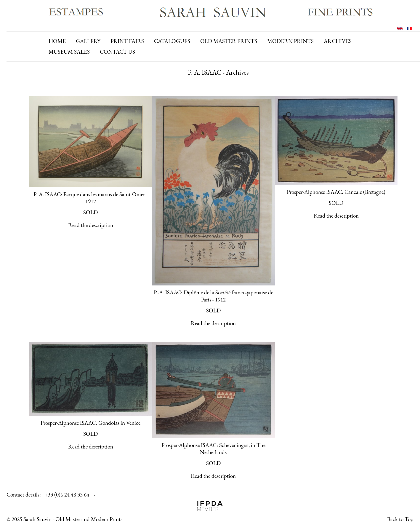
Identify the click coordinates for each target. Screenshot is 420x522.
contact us (117, 52)
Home (57, 41)
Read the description (91, 225)
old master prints (229, 41)
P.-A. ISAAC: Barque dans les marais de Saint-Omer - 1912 (90, 198)
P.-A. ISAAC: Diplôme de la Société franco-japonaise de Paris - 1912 (213, 296)
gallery (88, 41)
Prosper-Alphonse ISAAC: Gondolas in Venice (90, 423)
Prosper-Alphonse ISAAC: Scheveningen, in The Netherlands (213, 449)
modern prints (290, 41)
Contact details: (24, 495)
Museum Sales (69, 52)
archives (338, 41)
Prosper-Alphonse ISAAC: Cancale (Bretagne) (336, 192)
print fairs (127, 41)
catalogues (172, 41)
